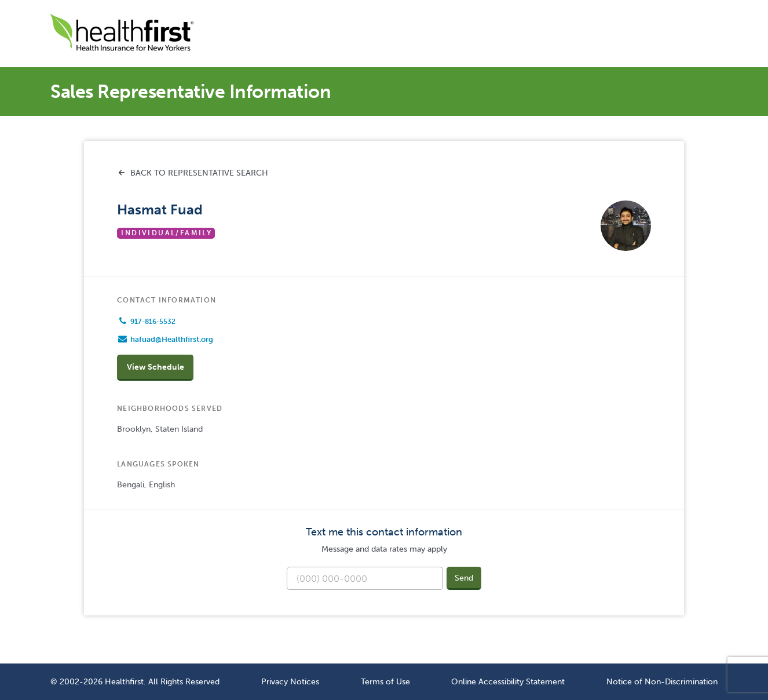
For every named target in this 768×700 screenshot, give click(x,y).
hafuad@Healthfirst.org (172, 339)
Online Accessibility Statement (508, 681)
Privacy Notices (290, 681)
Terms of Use (385, 681)
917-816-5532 (153, 322)
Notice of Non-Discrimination (662, 681)
